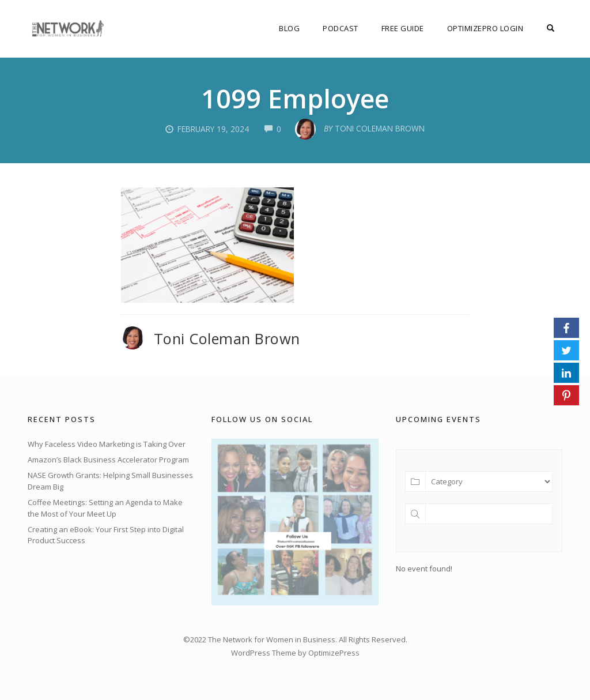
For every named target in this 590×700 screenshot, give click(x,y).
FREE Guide (403, 28)
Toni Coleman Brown (227, 338)
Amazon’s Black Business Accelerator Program (108, 460)
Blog (289, 28)
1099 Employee (295, 98)
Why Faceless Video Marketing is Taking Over (107, 444)
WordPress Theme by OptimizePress (295, 653)
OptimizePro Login (485, 28)
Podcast (341, 28)
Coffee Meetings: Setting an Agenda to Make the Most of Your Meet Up (105, 508)
